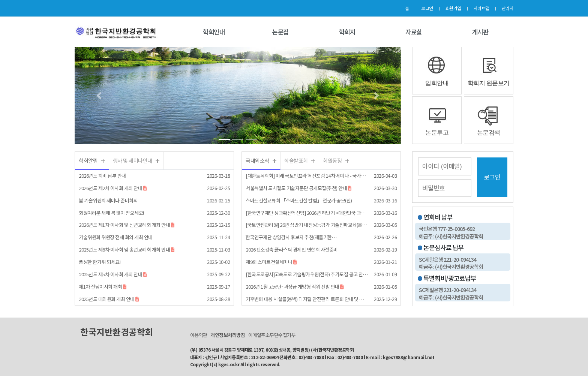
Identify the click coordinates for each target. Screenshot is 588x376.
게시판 (480, 32)
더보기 (103, 161)
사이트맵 (481, 8)
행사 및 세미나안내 (133, 160)
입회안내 (437, 83)
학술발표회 (296, 160)
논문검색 (489, 133)
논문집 (280, 32)
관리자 (508, 8)
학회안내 (214, 32)
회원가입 (453, 8)
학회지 (347, 32)
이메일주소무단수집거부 (272, 335)
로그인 (427, 8)
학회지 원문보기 (489, 83)
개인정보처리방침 (228, 335)
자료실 (414, 32)
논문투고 (437, 133)
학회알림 (88, 160)
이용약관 (199, 335)
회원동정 (332, 160)
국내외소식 (257, 160)
